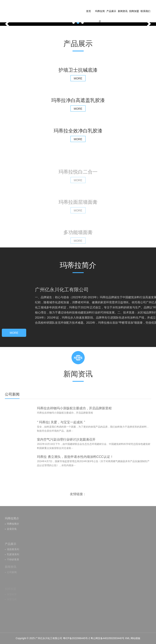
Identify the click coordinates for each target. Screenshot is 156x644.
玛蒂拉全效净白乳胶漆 (78, 131)
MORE (78, 78)
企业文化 (12, 539)
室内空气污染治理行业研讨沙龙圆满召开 (66, 450)
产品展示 (111, 11)
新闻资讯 (123, 11)
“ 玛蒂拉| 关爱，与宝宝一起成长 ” (61, 432)
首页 (89, 11)
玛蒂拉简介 (100, 16)
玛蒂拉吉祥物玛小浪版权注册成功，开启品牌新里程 (74, 416)
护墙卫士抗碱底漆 (78, 70)
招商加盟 (134, 11)
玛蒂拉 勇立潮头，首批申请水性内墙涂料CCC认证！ (75, 467)
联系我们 (145, 11)
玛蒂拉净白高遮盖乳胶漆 (78, 100)
